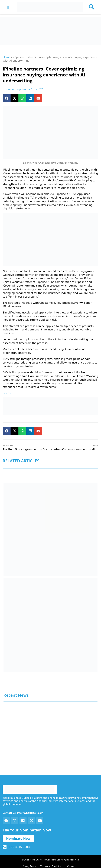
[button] (8, 7)
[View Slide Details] (50, 530)
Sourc (6, 393)
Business (8, 89)
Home (6, 57)
